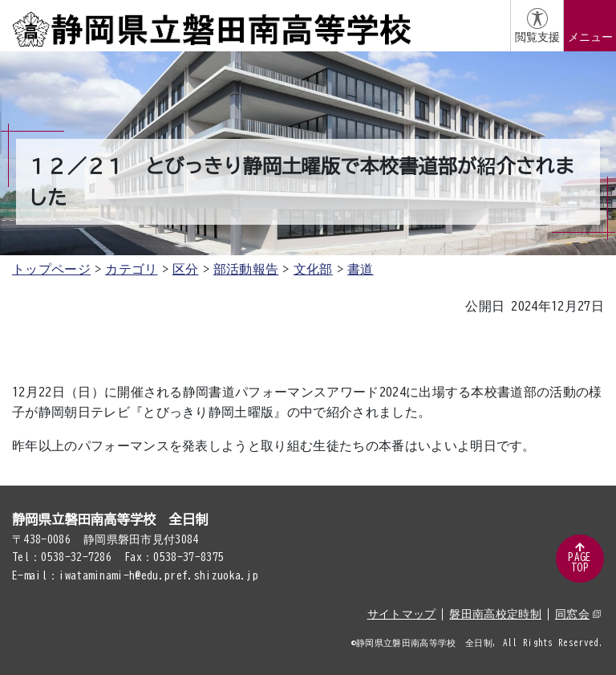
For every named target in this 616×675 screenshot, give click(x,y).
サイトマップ (402, 614)
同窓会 (578, 614)
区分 (186, 269)
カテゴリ (131, 269)
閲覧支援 (537, 37)
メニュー (590, 37)
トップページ (51, 269)
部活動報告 (246, 269)
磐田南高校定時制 (495, 614)
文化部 (313, 269)
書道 (361, 269)
